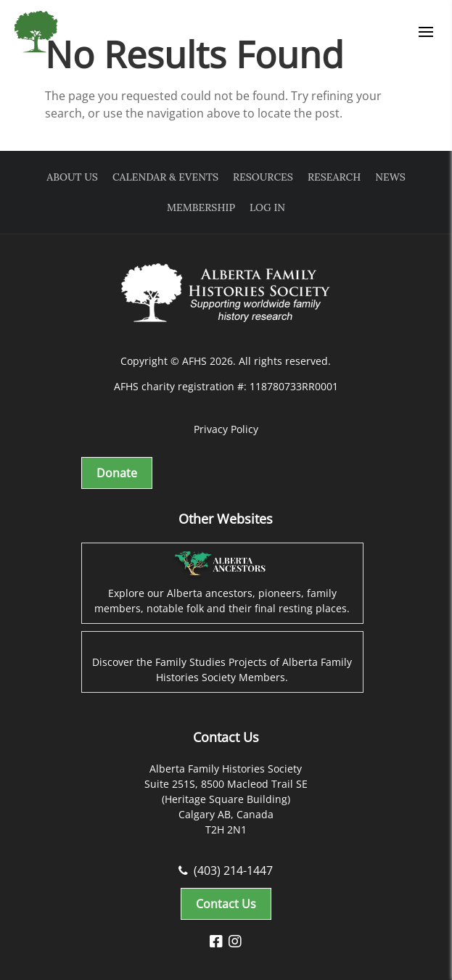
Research (334, 177)
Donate (117, 473)
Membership (201, 207)
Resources (263, 177)
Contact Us (226, 904)
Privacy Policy (226, 429)
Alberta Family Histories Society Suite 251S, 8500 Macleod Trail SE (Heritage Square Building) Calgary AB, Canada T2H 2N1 (226, 799)
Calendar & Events (165, 177)
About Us (72, 177)
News (390, 177)
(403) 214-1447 (226, 870)
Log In (267, 207)
